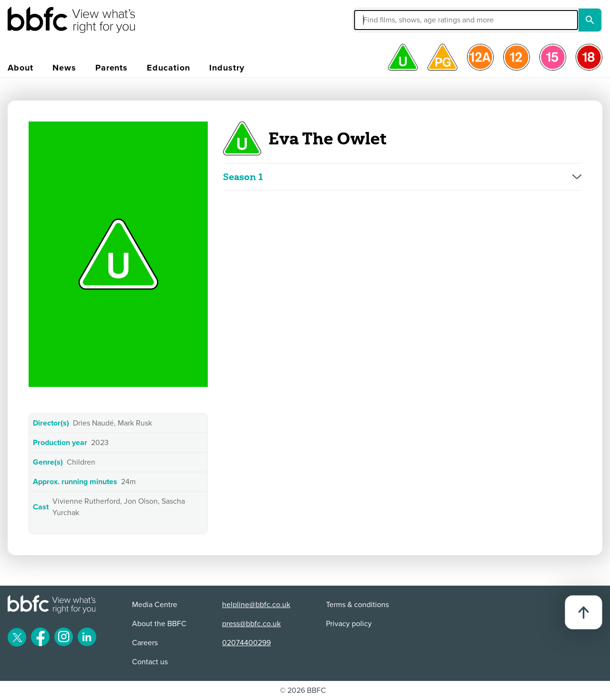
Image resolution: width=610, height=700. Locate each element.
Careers (145, 643)
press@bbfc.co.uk (251, 624)
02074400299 (246, 643)
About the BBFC (159, 624)
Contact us (150, 662)
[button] (394, 20)
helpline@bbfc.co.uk (256, 605)
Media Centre (155, 605)
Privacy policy (349, 624)
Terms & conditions (357, 605)
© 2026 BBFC (303, 690)
